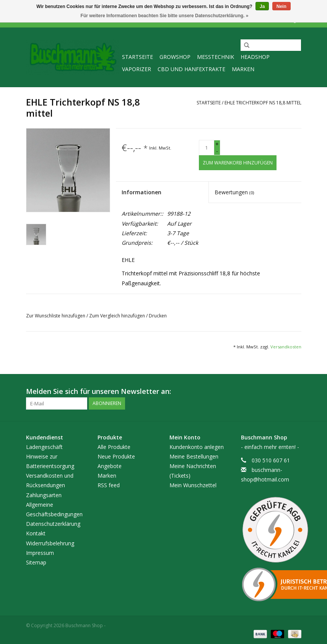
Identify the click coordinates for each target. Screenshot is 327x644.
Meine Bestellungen (194, 456)
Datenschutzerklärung (53, 524)
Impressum (40, 553)
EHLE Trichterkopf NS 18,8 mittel (263, 103)
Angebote (110, 466)
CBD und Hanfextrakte (191, 69)
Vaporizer (137, 69)
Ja (262, 7)
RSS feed (109, 485)
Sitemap (36, 562)
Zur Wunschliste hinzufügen (56, 316)
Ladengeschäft (44, 447)
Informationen (142, 192)
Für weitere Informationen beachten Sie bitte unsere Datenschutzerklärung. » (165, 16)
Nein (281, 7)
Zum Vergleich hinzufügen (118, 316)
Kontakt (36, 533)
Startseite (137, 57)
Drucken (158, 316)
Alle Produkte (114, 447)
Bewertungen (234, 192)
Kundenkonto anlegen (197, 447)
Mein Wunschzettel (193, 485)
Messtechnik (216, 57)
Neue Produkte (116, 456)
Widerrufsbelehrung (50, 543)
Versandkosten (286, 347)
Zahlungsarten (44, 495)
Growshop (175, 57)
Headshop (255, 57)
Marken (243, 69)
